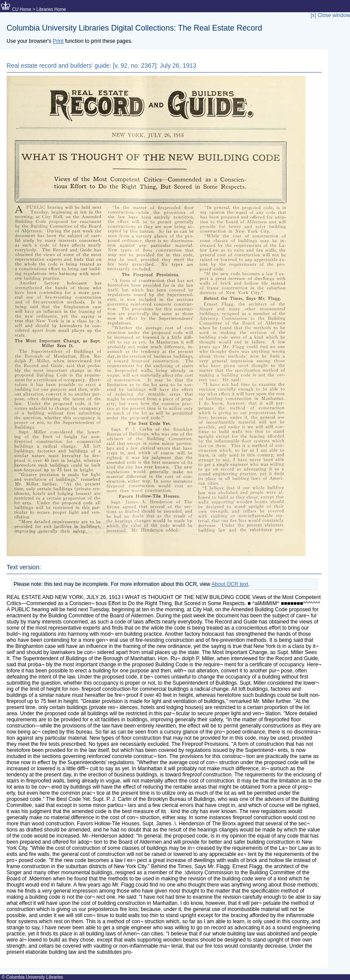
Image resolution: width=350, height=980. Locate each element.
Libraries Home (51, 9)
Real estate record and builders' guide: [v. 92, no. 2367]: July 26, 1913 (101, 66)
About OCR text (230, 584)
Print (58, 41)
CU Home (22, 9)
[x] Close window (330, 15)
